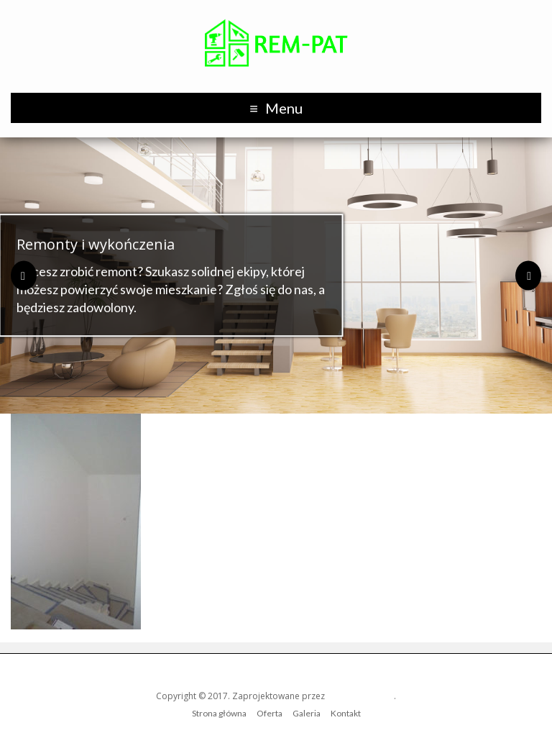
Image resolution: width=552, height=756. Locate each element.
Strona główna (219, 713)
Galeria (307, 713)
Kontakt (346, 713)
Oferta (270, 713)
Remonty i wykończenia (96, 244)
